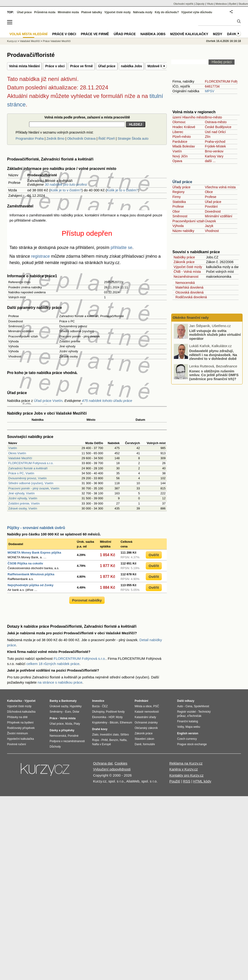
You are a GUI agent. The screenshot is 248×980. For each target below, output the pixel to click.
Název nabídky (183, 231)
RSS (187, 781)
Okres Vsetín (17, 453)
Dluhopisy (98, 712)
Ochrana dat (103, 763)
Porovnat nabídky (87, 600)
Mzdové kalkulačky (189, 34)
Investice (98, 701)
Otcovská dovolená (189, 292)
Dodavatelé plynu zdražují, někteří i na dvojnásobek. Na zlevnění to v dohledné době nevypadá (213, 357)
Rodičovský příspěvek (21, 728)
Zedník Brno (55, 139)
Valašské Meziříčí (20, 458)
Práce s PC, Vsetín (21, 473)
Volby (180, 727)
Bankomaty (69, 701)
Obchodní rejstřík (184, 4)
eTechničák (194, 716)
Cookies (121, 763)
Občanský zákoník (146, 728)
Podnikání (141, 701)
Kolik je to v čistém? (66, 190)
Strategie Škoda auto (133, 139)
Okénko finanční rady (191, 318)
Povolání (211, 206)
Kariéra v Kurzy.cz (184, 769)
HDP (111, 717)
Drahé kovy (100, 729)
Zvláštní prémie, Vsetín (24, 503)
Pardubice (180, 142)
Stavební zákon (144, 739)
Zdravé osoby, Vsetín (23, 508)
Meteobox (221, 4)
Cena (189, 706)
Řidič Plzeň (107, 139)
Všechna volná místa (220, 187)
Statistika (179, 202)
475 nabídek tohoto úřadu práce (107, 401)
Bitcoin (114, 723)
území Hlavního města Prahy (194, 117)
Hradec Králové (184, 127)
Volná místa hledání (24, 66)
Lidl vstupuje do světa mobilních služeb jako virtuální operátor (215, 334)
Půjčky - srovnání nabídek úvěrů (36, 528)
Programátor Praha (30, 139)
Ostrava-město (216, 122)
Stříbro (124, 735)
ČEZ (105, 706)
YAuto (210, 4)
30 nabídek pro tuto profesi (66, 184)
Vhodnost (212, 231)
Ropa (96, 740)
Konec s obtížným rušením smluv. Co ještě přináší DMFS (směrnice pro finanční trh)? (214, 375)
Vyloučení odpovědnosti (112, 769)
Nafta (123, 740)
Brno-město (213, 117)
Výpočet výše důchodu (197, 12)
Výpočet (30, 701)
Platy (77, 724)
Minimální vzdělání (218, 216)
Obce (209, 192)
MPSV (210, 91)
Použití (175, 781)
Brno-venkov (214, 151)
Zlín (207, 137)
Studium (243, 4)
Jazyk (209, 226)
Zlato (95, 735)
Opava (177, 161)
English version (188, 733)
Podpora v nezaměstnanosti (67, 741)
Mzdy (218, 34)
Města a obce (143, 706)
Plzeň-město (182, 137)
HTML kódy (202, 781)
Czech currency (187, 739)
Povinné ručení (17, 744)
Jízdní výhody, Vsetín (23, 498)
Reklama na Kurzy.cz (186, 763)
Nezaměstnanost (186, 277)
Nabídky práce (184, 257)
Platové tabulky (92, 12)
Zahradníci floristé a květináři (28, 468)
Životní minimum (17, 733)
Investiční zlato (109, 735)
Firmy (177, 197)
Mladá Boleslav (184, 146)
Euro (68, 712)
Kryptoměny (100, 723)
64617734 (212, 86)
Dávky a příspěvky (62, 730)
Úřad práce (107, 66)
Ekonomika (99, 717)
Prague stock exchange (192, 744)
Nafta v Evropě (101, 744)
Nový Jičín (180, 156)
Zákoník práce (184, 262)
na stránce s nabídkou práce (60, 682)
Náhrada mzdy (143, 12)
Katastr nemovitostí (147, 712)
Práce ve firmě (81, 66)
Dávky (233, 34)
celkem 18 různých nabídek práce (53, 664)
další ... (210, 161)
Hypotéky (76, 706)
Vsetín (13, 448)
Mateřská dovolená (188, 287)
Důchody (55, 747)
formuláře (149, 744)
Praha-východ (215, 142)
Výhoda (178, 226)
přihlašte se (121, 248)
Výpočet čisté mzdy (188, 267)
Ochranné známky (146, 723)
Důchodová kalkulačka (21, 712)
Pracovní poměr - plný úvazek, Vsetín (34, 488)
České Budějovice (218, 127)
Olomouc (179, 122)
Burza (96, 706)
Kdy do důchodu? (167, 12)
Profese (210, 197)
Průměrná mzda (45, 12)
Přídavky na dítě (17, 717)
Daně (138, 744)
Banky (54, 701)
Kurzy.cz (12, 41)
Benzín (114, 740)
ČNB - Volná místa (187, 272)
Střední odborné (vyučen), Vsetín (31, 483)
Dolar (76, 712)
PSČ (156, 706)
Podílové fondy (115, 712)
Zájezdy (200, 4)
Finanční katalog (188, 721)
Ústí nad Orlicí (215, 132)
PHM (105, 740)
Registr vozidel (186, 712)
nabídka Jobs (131, 66)
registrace (41, 256)
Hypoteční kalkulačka (20, 739)
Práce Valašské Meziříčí (57, 41)
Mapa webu (193, 727)
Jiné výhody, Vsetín (21, 493)
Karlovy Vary (214, 156)
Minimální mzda (68, 12)
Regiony (178, 192)
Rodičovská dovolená (190, 297)
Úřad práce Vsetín (48, 401)
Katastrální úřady (145, 717)
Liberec (178, 132)
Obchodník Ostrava (81, 139)
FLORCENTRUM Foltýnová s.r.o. (31, 463)
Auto (180, 706)
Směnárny (56, 712)
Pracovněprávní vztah (188, 221)
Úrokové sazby (59, 706)
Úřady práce (181, 187)
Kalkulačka (15, 701)
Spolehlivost (202, 706)
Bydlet (233, 4)
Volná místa (68, 718)
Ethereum (126, 723)
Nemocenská (184, 283)
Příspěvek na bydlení (20, 723)
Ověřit (154, 555)
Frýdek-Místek (215, 146)
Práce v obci (55, 66)
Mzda (69, 724)
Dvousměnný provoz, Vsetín (28, 478)
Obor (176, 211)
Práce (53, 718)
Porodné (73, 736)
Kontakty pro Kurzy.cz (186, 775)
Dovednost (213, 211)
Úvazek (210, 221)
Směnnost (180, 216)
